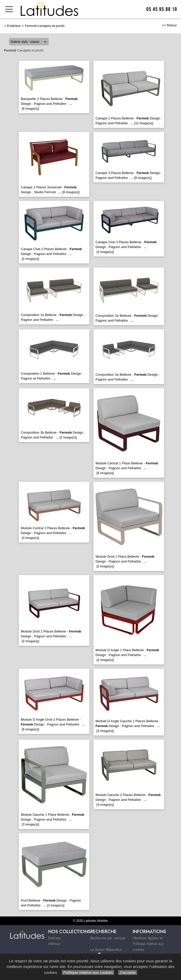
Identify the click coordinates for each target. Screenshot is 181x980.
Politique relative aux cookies (88, 972)
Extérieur (14, 26)
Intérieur (54, 944)
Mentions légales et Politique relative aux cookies (148, 944)
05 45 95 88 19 (162, 9)
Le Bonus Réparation (106, 950)
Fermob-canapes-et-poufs (45, 26)
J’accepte (128, 972)
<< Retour (169, 25)
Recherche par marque (108, 938)
